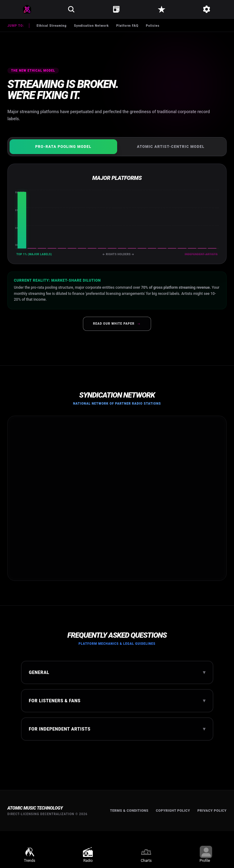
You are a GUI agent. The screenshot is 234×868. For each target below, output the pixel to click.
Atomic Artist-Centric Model (171, 147)
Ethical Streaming (52, 26)
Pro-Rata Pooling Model (63, 147)
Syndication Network (91, 26)
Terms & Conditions (129, 811)
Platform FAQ (127, 26)
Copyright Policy (173, 811)
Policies (153, 26)
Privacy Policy (212, 811)
